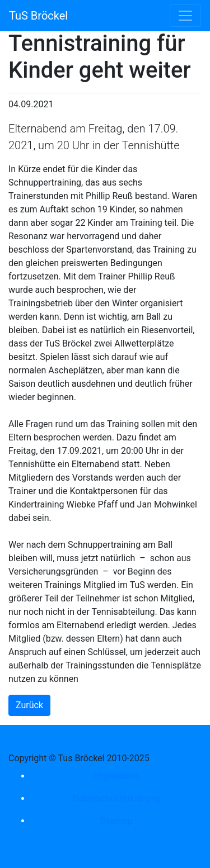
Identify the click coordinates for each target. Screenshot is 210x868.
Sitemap (116, 821)
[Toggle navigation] (185, 16)
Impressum (116, 776)
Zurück (29, 705)
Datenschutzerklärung (116, 798)
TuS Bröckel (38, 16)
